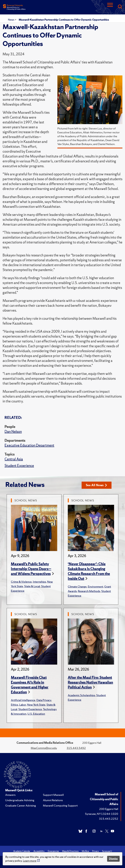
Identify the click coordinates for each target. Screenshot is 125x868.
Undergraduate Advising (20, 800)
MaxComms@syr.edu (44, 748)
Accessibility (39, 851)
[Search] (120, 7)
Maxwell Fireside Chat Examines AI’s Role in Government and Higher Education (30, 685)
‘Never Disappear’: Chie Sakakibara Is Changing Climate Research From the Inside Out (89, 571)
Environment (95, 586)
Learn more (30, 861)
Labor (23, 705)
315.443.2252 (109, 819)
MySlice (85, 851)
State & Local (32, 586)
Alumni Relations (53, 800)
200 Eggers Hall (109, 809)
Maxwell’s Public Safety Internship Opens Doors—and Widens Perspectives (31, 569)
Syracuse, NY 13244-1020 (102, 814)
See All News (96, 485)
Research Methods (89, 591)
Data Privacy (44, 700)
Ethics (14, 705)
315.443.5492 (76, 748)
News (11, 20)
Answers (10, 795)
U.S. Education (36, 714)
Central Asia (14, 459)
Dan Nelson (13, 432)
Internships (39, 582)
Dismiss (113, 859)
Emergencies (53, 851)
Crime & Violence (21, 582)
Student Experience (19, 466)
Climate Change (77, 586)
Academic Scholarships (81, 695)
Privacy (95, 851)
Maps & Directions (70, 851)
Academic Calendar (22, 851)
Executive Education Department (29, 445)
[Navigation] (110, 7)
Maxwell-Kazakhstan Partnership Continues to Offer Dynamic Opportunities (64, 20)
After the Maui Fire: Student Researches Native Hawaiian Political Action (90, 682)
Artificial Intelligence (23, 700)
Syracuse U (107, 851)
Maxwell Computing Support (60, 805)
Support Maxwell (53, 795)
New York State (36, 705)
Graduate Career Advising (21, 805)
